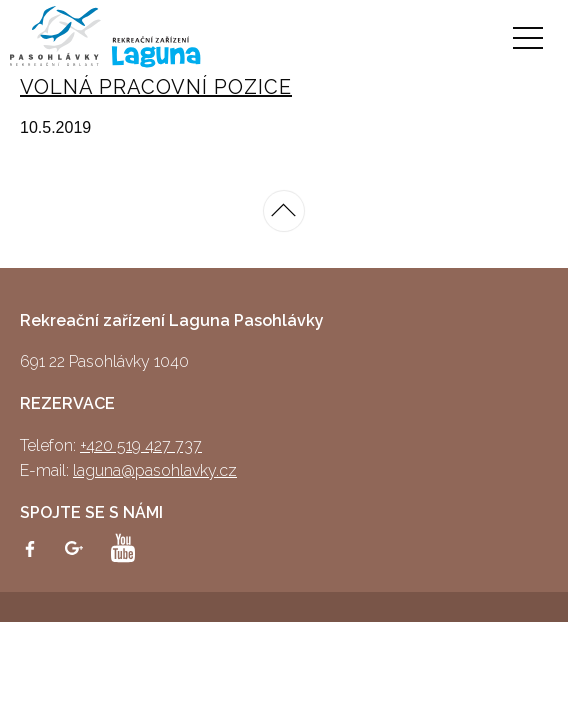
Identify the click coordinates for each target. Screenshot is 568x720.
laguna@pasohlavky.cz (155, 470)
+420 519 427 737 (141, 445)
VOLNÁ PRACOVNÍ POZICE (156, 87)
